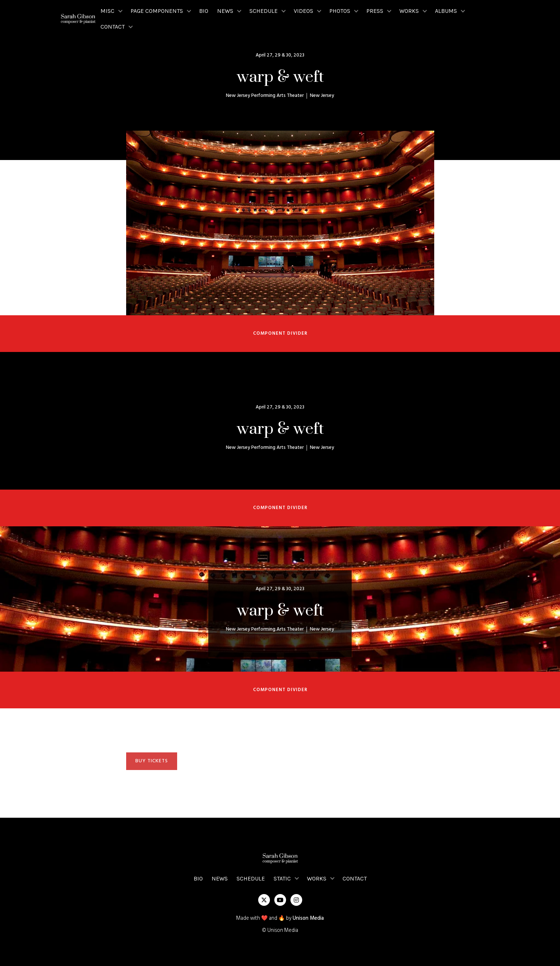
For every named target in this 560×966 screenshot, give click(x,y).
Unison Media (308, 918)
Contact (355, 878)
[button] (111, 11)
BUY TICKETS (152, 761)
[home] (78, 19)
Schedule (251, 878)
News (220, 878)
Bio (204, 11)
